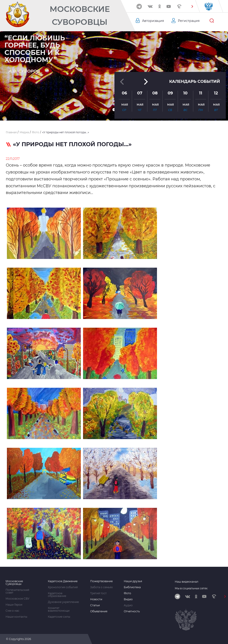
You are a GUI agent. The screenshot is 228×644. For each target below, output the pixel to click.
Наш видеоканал (187, 582)
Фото (127, 593)
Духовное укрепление (63, 602)
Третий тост (98, 593)
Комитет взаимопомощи (59, 609)
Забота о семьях (101, 587)
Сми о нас (12, 611)
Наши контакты (16, 617)
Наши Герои (14, 605)
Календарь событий (195, 81)
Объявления (99, 611)
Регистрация (189, 21)
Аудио (128, 605)
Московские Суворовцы (80, 16)
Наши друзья (133, 581)
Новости (96, 599)
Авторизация (153, 21)
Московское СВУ (17, 599)
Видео (128, 599)
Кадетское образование (57, 595)
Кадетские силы (59, 617)
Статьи (95, 605)
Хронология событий (63, 587)
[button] (192, 6)
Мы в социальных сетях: (191, 588)
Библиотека (132, 587)
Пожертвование (101, 581)
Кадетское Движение (63, 581)
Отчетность (132, 611)
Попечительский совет (17, 591)
